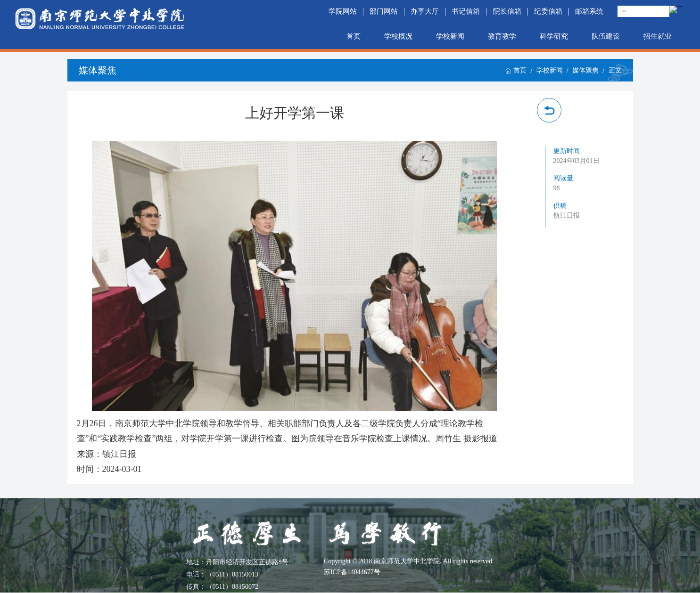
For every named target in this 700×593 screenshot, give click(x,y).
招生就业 (658, 36)
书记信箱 (466, 11)
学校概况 (398, 36)
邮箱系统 (589, 11)
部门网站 (384, 11)
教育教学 (502, 36)
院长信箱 (507, 11)
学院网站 (343, 11)
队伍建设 (606, 36)
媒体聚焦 (585, 70)
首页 (354, 36)
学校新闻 (450, 36)
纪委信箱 (548, 11)
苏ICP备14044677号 (352, 572)
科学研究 (554, 36)
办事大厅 (425, 11)
